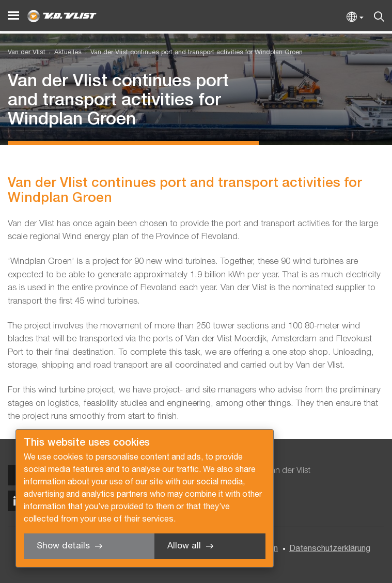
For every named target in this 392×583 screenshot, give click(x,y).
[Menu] (13, 16)
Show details (63, 546)
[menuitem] (64, 53)
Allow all (184, 546)
